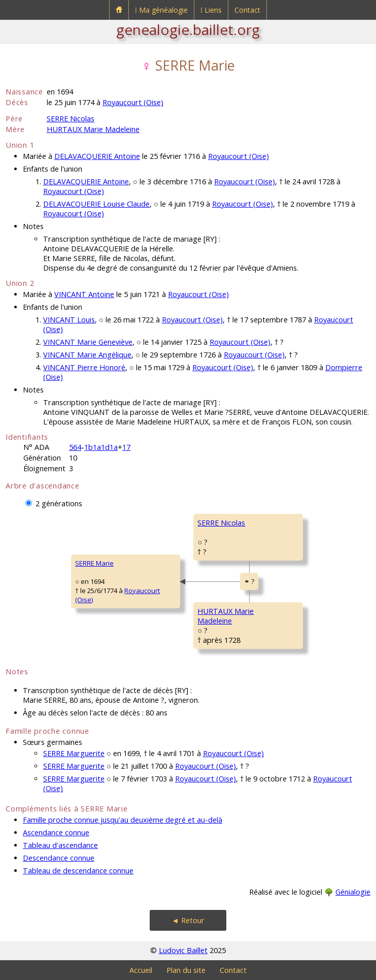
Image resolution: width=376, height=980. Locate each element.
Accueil (141, 970)
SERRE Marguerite (74, 753)
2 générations (59, 503)
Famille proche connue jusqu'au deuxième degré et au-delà (123, 820)
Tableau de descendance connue (78, 871)
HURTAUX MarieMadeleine (226, 616)
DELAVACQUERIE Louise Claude (96, 204)
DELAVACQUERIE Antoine (97, 156)
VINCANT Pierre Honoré (84, 367)
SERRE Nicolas (71, 119)
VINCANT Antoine (84, 294)
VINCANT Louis (69, 320)
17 (126, 447)
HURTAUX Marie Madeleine (93, 129)
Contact (247, 10)
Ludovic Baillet (183, 950)
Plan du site (186, 970)
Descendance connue (59, 858)
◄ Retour (188, 920)
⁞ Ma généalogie (161, 10)
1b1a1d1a (101, 447)
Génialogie (353, 892)
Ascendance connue (56, 832)
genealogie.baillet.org (188, 29)
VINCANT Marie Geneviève (88, 342)
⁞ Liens (211, 10)
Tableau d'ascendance (60, 845)
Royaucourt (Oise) (133, 102)
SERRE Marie (94, 563)
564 (75, 447)
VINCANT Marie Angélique (87, 355)
